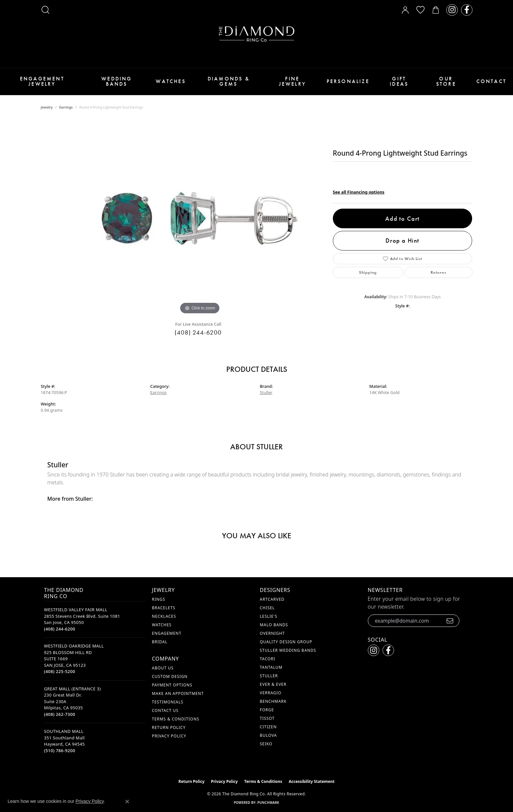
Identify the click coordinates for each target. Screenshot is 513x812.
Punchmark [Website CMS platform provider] (268, 803)
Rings (159, 599)
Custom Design (170, 676)
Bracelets (164, 608)
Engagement (167, 633)
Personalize (348, 81)
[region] (200, 218)
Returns (438, 272)
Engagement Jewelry (42, 81)
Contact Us (165, 710)
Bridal (160, 642)
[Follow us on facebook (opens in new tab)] (467, 10)
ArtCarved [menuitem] (272, 599)
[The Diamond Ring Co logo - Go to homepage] (257, 34)
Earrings (66, 107)
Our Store (446, 81)
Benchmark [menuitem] (273, 701)
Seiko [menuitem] (266, 744)
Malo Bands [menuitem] (274, 625)
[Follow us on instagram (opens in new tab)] (452, 10)
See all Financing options (359, 192)
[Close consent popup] (127, 802)
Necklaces (164, 616)
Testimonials (168, 702)
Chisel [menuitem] (267, 608)
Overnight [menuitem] (273, 633)
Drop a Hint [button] (402, 241)
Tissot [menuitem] (267, 718)
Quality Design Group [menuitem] (286, 642)
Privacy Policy (169, 736)
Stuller (266, 392)
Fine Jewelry (292, 81)
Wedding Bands (117, 81)
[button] (45, 10)
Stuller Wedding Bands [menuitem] (288, 650)
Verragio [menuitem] (271, 693)
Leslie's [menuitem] (269, 616)
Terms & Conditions (176, 719)
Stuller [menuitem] (269, 676)
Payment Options (172, 685)
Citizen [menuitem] (268, 727)
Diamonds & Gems (229, 81)
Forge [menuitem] (267, 710)
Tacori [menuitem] (268, 659)
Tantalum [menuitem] (271, 667)
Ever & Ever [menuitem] (273, 684)
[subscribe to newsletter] (450, 621)
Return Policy (169, 727)
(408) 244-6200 (198, 332)
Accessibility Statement (312, 781)
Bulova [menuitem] (268, 735)
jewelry (47, 107)
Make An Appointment (178, 693)
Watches (171, 81)
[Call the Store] (60, 629)
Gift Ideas (399, 81)
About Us (163, 668)
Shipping (368, 272)
